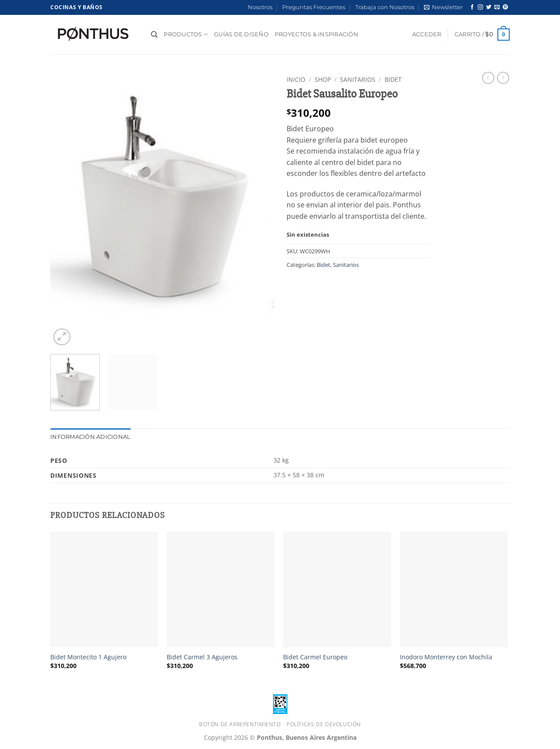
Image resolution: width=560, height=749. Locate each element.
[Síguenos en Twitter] (489, 7)
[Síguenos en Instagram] (480, 7)
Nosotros (260, 7)
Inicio (296, 79)
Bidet (393, 79)
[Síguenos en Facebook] (472, 7)
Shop (323, 79)
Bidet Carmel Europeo (315, 657)
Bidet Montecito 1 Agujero (88, 657)
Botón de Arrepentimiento (240, 724)
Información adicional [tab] (90, 437)
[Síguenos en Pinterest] (505, 7)
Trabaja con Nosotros (385, 7)
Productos (186, 34)
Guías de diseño (241, 34)
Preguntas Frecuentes (314, 7)
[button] (443, 7)
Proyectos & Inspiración (317, 34)
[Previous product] (503, 78)
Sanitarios (358, 79)
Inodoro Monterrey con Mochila (446, 657)
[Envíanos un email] (497, 7)
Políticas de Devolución (324, 724)
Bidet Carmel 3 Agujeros (202, 657)
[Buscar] (154, 35)
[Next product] (488, 78)
